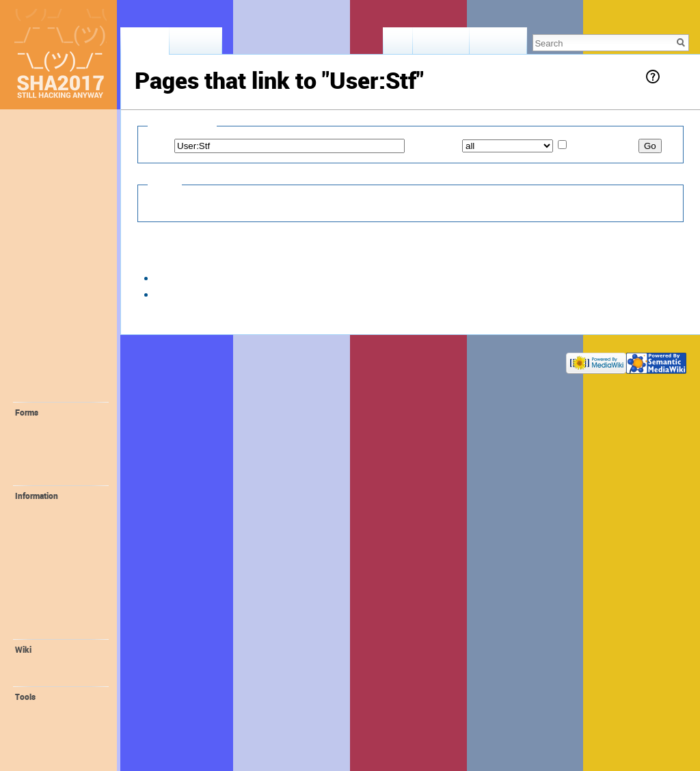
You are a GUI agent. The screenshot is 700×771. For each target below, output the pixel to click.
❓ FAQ (37, 206)
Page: (160, 145)
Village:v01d (179, 277)
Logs (36, 723)
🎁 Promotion (53, 589)
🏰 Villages (46, 321)
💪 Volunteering (57, 509)
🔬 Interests (47, 351)
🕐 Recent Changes (63, 191)
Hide (158, 204)
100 (303, 259)
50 (283, 259)
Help (674, 76)
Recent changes (56, 663)
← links (230, 277)
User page (145, 44)
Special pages (52, 737)
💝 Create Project (60, 475)
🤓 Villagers (48, 336)
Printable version (58, 750)
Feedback (41, 161)
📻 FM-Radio (52, 549)
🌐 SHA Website (58, 616)
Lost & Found (49, 176)
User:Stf (170, 98)
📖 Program (47, 235)
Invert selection (604, 145)
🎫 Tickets (44, 221)
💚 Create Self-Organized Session (61, 457)
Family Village (53, 536)
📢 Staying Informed (66, 250)
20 (266, 259)
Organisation (51, 629)
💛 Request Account (65, 426)
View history (498, 44)
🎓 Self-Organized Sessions (60, 371)
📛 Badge (46, 576)
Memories (42, 146)
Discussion (196, 44)
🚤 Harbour (49, 522)
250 (325, 259)
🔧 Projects (46, 391)
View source (442, 44)
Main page (43, 131)
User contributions (60, 710)
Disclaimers (288, 360)
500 (348, 259)
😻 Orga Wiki (52, 602)
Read (399, 44)
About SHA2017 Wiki (225, 360)
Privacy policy (158, 360)
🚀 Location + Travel (66, 265)
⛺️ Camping (48, 306)
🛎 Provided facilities (48, 285)
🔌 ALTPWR (50, 563)
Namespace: (433, 145)
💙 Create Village (59, 439)
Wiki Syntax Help (58, 676)
